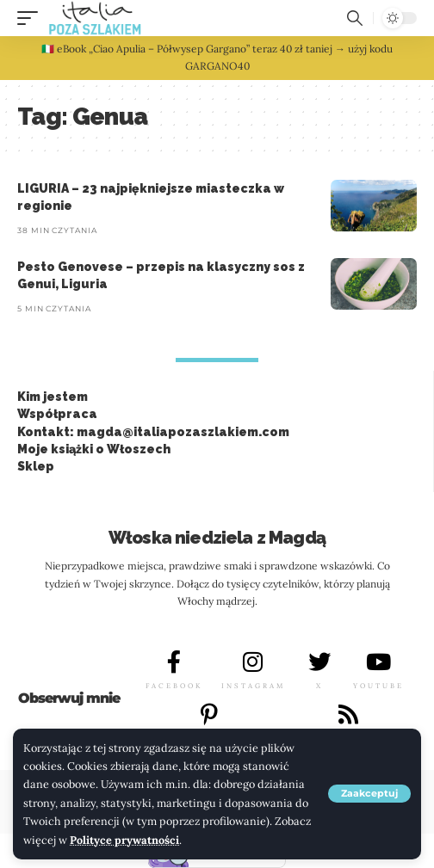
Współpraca (57, 414)
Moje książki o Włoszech (94, 449)
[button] (369, 794)
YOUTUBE (378, 686)
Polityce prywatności (124, 840)
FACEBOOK (174, 686)
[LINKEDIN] (348, 714)
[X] (319, 662)
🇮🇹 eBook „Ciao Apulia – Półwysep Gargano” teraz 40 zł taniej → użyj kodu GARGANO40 (217, 57)
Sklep (36, 466)
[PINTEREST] (209, 714)
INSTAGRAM (253, 686)
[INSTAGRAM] (253, 662)
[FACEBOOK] (174, 662)
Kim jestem (53, 397)
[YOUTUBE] (379, 662)
